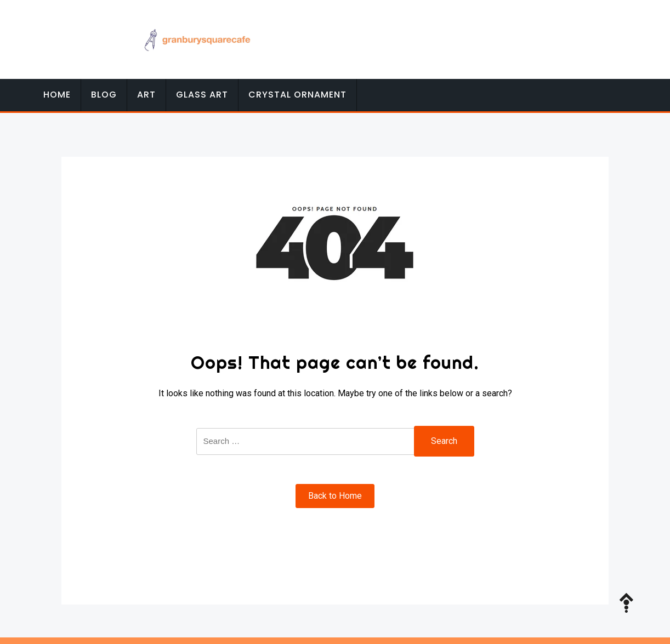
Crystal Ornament (297, 95)
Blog (104, 95)
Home (57, 95)
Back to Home (335, 496)
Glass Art (202, 95)
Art (146, 95)
